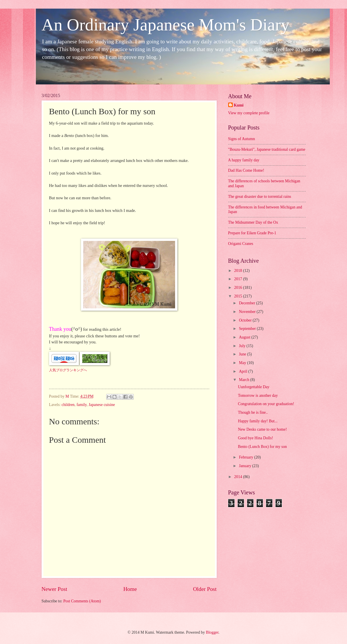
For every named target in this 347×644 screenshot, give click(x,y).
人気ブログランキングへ (68, 370)
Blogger (212, 632)
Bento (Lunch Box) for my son (262, 447)
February (246, 457)
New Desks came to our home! (262, 429)
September (248, 329)
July (243, 346)
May (243, 363)
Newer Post (55, 589)
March (244, 380)
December (247, 303)
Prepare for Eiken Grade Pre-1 (252, 233)
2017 (239, 279)
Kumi (239, 105)
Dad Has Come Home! (246, 170)
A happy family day (244, 160)
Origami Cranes (241, 244)
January (245, 466)
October (246, 320)
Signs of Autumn (242, 139)
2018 (239, 271)
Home (130, 589)
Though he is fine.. (253, 412)
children (68, 405)
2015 (239, 296)
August (245, 337)
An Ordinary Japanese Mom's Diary (166, 25)
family (82, 405)
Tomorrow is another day (258, 396)
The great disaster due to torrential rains (260, 197)
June (243, 354)
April (244, 371)
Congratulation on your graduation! (266, 404)
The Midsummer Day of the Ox (253, 222)
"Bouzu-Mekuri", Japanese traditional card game (267, 149)
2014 (239, 477)
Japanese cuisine (102, 405)
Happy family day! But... (258, 421)
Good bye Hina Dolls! (255, 438)
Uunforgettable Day (254, 387)
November (248, 312)
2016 (239, 288)
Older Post (205, 589)
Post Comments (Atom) (82, 601)
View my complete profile (249, 113)
